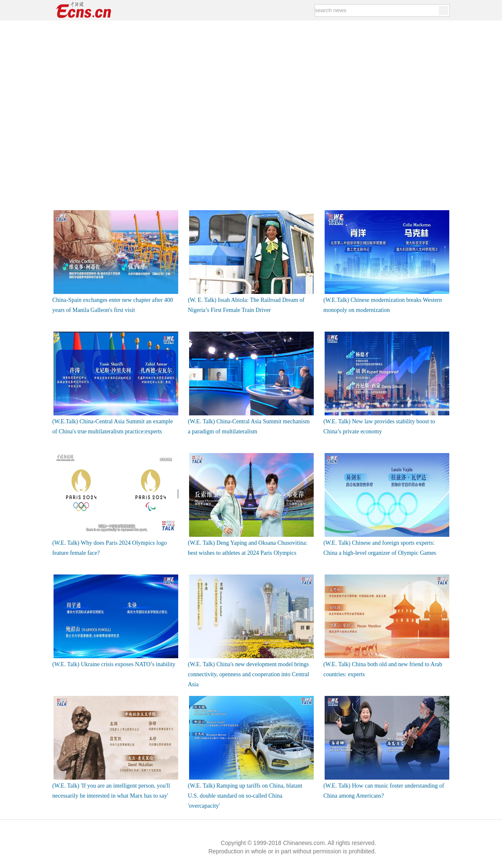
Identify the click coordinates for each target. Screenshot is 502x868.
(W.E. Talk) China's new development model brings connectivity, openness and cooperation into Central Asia (248, 674)
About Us (81, 826)
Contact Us (136, 826)
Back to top (440, 826)
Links (55, 826)
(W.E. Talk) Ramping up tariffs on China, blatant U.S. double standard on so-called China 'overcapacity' (245, 796)
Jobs (108, 826)
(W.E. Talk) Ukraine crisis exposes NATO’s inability (114, 664)
